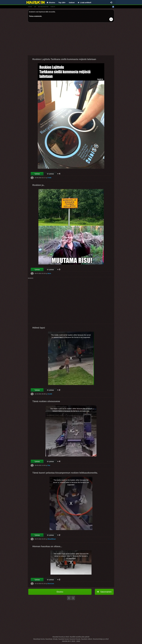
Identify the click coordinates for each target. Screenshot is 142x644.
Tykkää (37, 174)
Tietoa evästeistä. (35, 16)
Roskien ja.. (39, 185)
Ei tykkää (50, 174)
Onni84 (50, 394)
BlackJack (51, 584)
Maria (49, 273)
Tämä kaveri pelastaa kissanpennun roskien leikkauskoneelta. (65, 473)
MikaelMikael (52, 539)
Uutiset (72, 2)
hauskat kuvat (43, 7)
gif (35, 7)
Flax (49, 465)
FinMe (49, 178)
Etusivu (60, 592)
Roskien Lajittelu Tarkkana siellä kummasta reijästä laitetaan (64, 59)
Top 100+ (62, 2)
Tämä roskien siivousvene (46, 401)
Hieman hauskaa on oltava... (47, 546)
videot (53, 7)
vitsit (30, 7)
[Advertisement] (71, 40)
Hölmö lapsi (39, 328)
